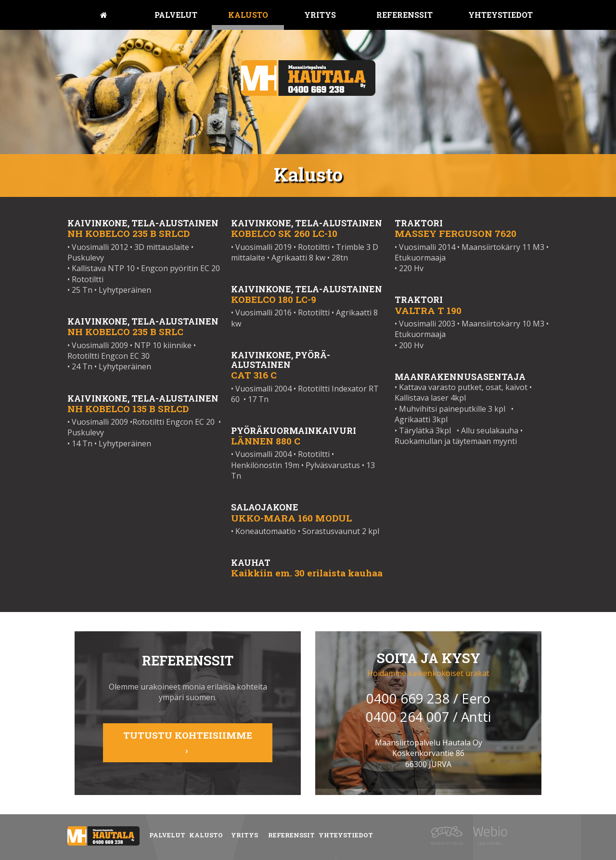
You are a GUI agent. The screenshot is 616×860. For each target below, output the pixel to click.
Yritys (320, 15)
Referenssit (404, 15)
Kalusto (248, 15)
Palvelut (176, 15)
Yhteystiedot (500, 15)
